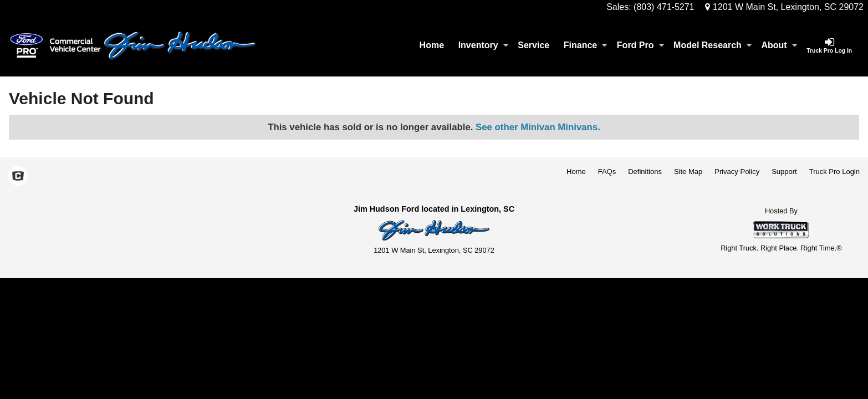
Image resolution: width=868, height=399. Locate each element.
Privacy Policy (737, 172)
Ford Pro (640, 45)
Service (533, 45)
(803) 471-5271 (664, 7)
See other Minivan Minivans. (538, 127)
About (779, 45)
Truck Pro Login (834, 172)
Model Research (713, 45)
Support (784, 172)
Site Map (688, 172)
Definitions (645, 172)
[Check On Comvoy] (18, 177)
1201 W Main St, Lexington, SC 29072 (784, 7)
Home (432, 45)
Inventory (483, 45)
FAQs (607, 172)
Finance (585, 45)
